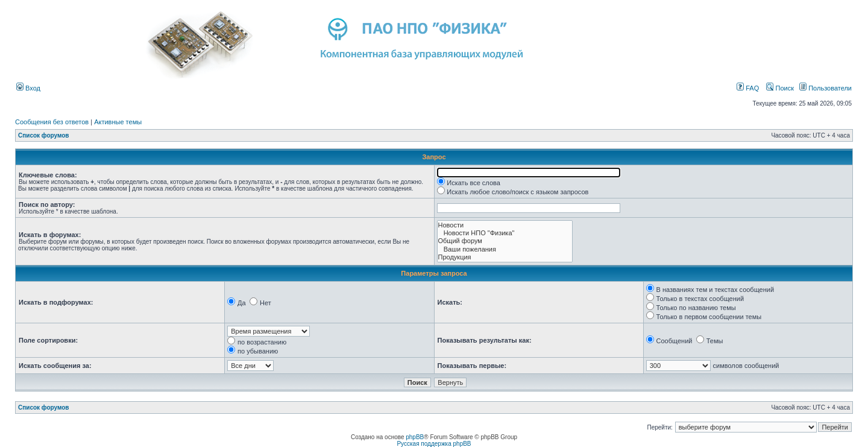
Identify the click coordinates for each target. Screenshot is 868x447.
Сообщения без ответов (52, 122)
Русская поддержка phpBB (434, 444)
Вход (28, 88)
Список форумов (44, 135)
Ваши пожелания (505, 249)
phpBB (415, 437)
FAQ (748, 88)
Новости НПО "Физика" (505, 233)
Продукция (505, 257)
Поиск (780, 88)
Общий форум (505, 241)
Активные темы (118, 122)
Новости (505, 225)
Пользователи (826, 88)
